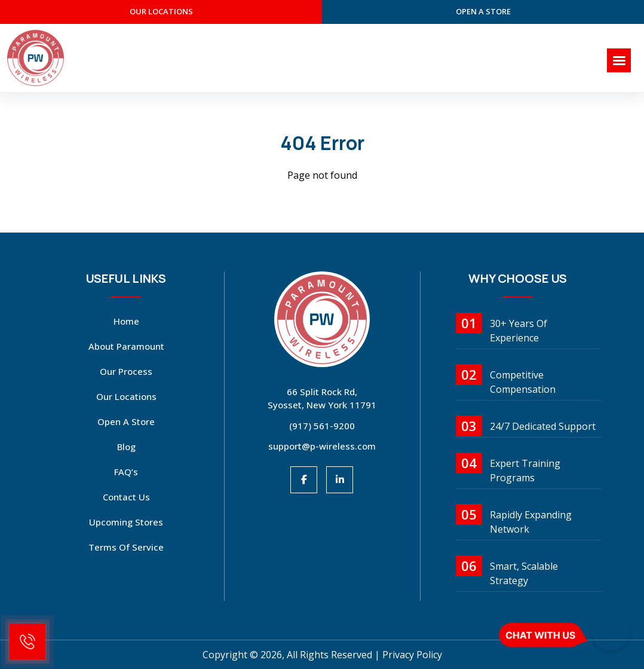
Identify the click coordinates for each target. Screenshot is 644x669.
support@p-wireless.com (322, 446)
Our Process (126, 371)
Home (126, 321)
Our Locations (126, 396)
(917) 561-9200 (322, 426)
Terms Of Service (126, 547)
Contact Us (126, 497)
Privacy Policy (412, 655)
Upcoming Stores (126, 522)
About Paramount (126, 346)
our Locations (161, 11)
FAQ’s (126, 472)
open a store (483, 11)
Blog (126, 447)
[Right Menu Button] (619, 61)
